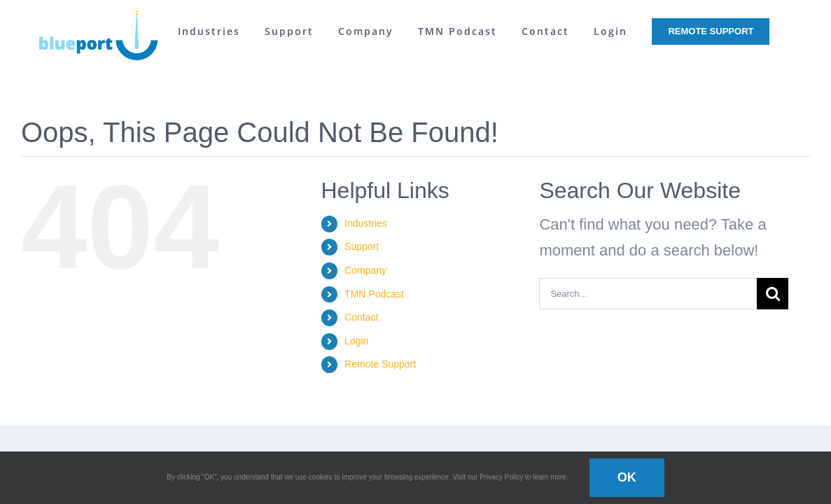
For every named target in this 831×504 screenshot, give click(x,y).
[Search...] (648, 294)
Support (362, 246)
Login (356, 341)
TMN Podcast (374, 294)
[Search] (773, 294)
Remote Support (380, 364)
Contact (361, 317)
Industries (366, 223)
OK (627, 477)
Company (365, 270)
